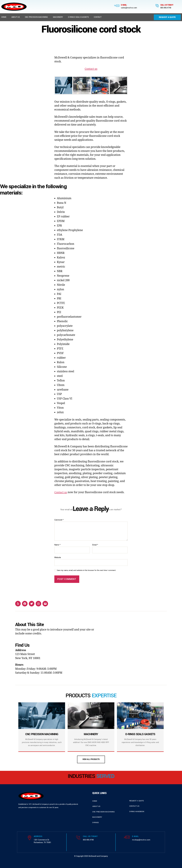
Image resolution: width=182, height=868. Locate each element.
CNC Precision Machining (36, 17)
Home (4, 17)
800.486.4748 (166, 8)
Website (58, 557)
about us (96, 806)
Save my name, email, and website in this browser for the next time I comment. (86, 570)
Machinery (58, 17)
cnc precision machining (103, 812)
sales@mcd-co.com (129, 8)
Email (95, 545)
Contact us (91, 69)
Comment (59, 520)
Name (57, 545)
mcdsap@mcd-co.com (141, 840)
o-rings (95, 823)
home (95, 801)
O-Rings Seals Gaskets (78, 17)
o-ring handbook (137, 811)
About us (16, 17)
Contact (98, 17)
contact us (134, 806)
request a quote (137, 801)
